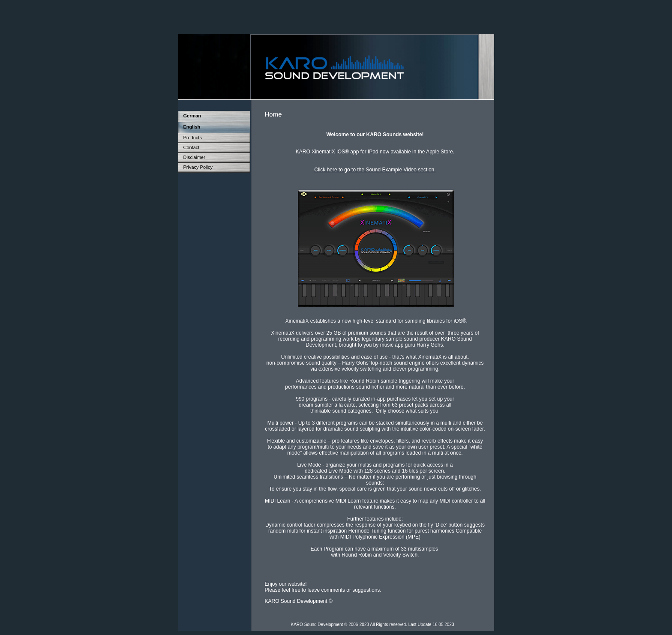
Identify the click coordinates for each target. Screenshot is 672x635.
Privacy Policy (198, 167)
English (192, 127)
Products (193, 138)
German (192, 116)
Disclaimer (194, 157)
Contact (192, 147)
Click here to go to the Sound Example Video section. (375, 170)
